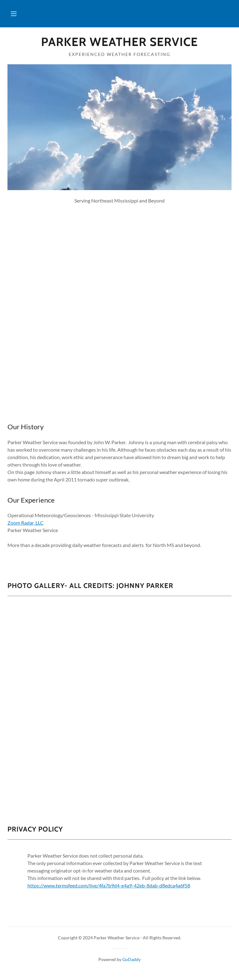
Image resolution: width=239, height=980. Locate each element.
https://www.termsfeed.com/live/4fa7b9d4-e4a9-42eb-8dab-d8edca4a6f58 (109, 885)
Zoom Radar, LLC (26, 523)
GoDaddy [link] (131, 959)
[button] (14, 14)
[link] (119, 44)
